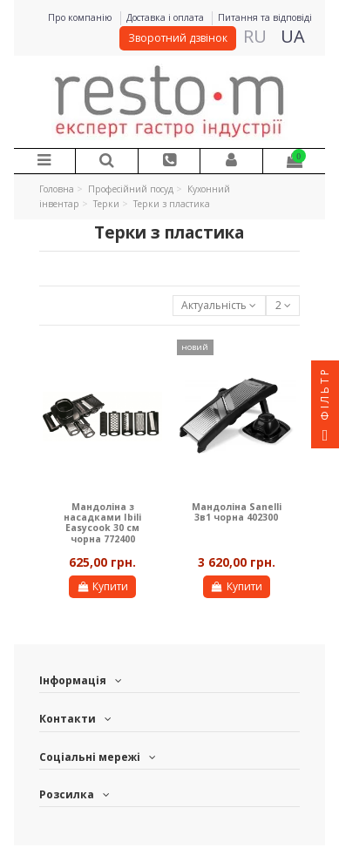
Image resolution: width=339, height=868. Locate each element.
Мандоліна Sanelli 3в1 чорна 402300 (237, 512)
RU (255, 36)
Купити (102, 586)
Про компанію (81, 17)
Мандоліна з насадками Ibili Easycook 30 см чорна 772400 (102, 523)
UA (293, 36)
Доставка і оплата (166, 17)
